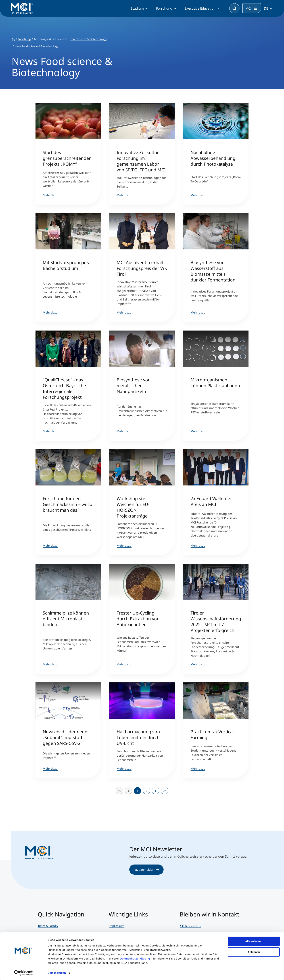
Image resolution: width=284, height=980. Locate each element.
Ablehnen (254, 952)
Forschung (164, 8)
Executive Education (200, 8)
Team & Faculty (48, 926)
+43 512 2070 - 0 (191, 926)
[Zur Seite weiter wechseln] (156, 791)
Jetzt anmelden (146, 870)
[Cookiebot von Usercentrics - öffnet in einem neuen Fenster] (23, 973)
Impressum (117, 926)
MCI (248, 8)
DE (266, 8)
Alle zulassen (254, 941)
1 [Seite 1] (138, 791)
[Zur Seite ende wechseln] (165, 791)
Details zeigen (57, 973)
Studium (137, 8)
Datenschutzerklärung (135, 959)
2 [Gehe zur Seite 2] (147, 791)
